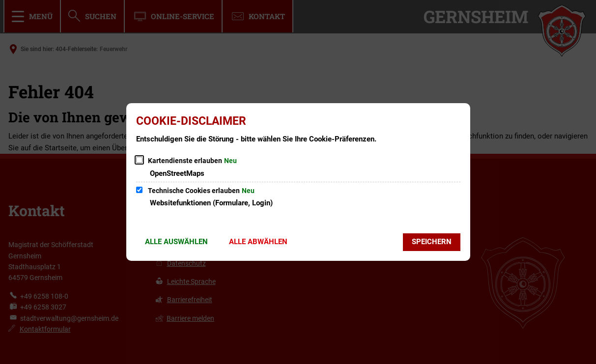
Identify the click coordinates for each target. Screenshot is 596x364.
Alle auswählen (176, 242)
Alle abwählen (258, 242)
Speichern (432, 242)
